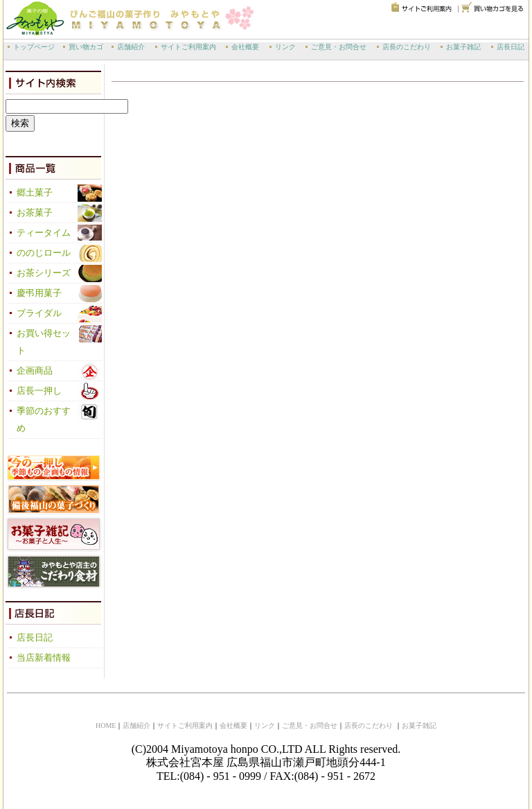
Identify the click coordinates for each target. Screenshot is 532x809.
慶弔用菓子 (39, 293)
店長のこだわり (407, 47)
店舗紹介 (131, 47)
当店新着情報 (44, 658)
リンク (285, 47)
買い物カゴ (86, 47)
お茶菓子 (35, 213)
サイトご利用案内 (188, 47)
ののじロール (44, 253)
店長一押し (39, 391)
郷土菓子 (35, 193)
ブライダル (39, 313)
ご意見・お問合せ (339, 47)
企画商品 (35, 371)
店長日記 (511, 47)
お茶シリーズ (44, 273)
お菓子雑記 (463, 47)
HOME (106, 725)
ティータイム (44, 233)
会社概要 (245, 47)
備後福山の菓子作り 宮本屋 (114, 18)
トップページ (34, 47)
